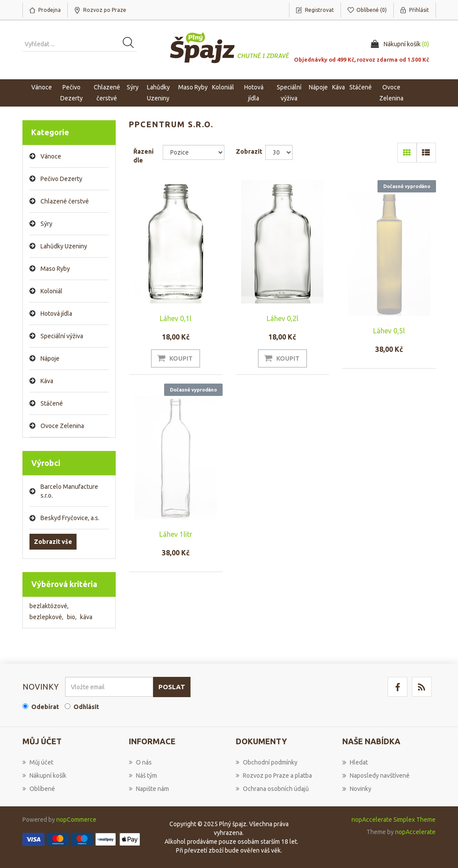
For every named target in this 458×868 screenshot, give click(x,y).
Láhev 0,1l (176, 318)
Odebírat (45, 707)
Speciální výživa (62, 336)
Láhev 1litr (176, 534)
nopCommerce (76, 820)
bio (72, 617)
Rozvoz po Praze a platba (274, 776)
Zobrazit (249, 151)
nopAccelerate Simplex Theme (394, 820)
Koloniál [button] (223, 87)
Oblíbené (39, 789)
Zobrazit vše (53, 542)
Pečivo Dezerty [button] (71, 93)
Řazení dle (143, 156)
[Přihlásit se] (109, 687)
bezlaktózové (49, 606)
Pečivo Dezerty (61, 179)
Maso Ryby (55, 269)
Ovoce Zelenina (62, 426)
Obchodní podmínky (267, 762)
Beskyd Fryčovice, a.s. (70, 518)
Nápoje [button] (318, 87)
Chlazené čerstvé (65, 201)
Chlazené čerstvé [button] (107, 93)
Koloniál (51, 291)
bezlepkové (46, 617)
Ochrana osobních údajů (272, 789)
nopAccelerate (415, 832)
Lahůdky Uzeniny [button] (158, 93)
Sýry (46, 224)
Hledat (355, 762)
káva (86, 617)
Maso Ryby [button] (193, 87)
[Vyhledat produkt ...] (80, 44)
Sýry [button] (133, 87)
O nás (140, 762)
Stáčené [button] (361, 87)
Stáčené (52, 403)
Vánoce (42, 87)
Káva (339, 87)
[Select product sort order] (194, 152)
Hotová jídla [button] (254, 93)
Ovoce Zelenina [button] (391, 93)
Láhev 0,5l (389, 331)
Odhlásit (86, 707)
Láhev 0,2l (282, 318)
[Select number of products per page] (279, 152)
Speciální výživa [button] (289, 93)
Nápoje (50, 358)
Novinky (357, 789)
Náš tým (143, 776)
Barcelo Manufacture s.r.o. (69, 491)
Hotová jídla (56, 314)
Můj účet (38, 762)
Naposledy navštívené (376, 776)
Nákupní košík (44, 776)
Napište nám (149, 789)
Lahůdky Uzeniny (64, 246)
